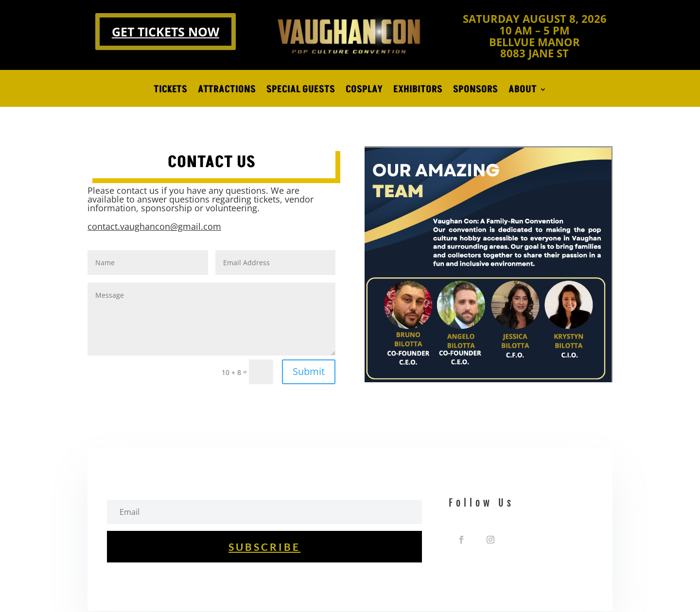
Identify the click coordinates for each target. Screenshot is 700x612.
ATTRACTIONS (227, 91)
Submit (309, 371)
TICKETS (170, 91)
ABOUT (523, 91)
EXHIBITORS (418, 91)
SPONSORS (475, 91)
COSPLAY (364, 91)
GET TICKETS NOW (166, 32)
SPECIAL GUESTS (301, 91)
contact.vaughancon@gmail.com (154, 226)
